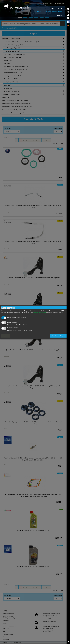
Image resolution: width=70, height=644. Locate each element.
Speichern (6, 336)
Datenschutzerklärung (39, 313)
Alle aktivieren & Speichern (59, 336)
